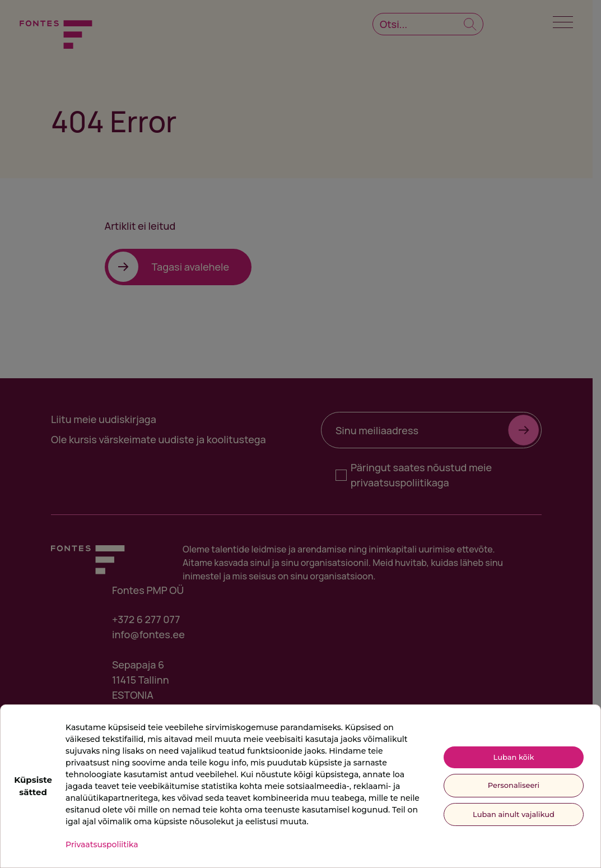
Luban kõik (514, 757)
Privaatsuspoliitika (102, 844)
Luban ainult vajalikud (514, 814)
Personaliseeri (514, 785)
